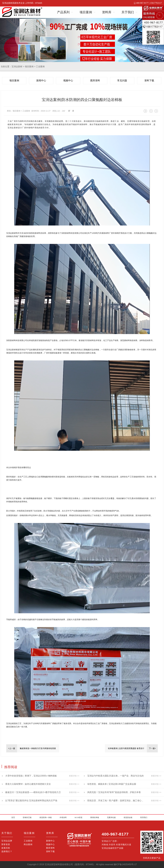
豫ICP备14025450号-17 (125, 864)
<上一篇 (12, 748)
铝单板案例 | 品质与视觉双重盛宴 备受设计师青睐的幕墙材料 (126, 750)
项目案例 (86, 12)
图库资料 (95, 81)
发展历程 (6, 848)
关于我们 (128, 12)
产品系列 (63, 12)
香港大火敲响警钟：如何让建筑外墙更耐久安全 (26, 784)
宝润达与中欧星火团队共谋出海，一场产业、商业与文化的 (114, 776)
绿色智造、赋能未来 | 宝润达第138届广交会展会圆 (110, 784)
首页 (13, 817)
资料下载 (149, 81)
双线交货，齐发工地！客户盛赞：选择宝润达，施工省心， (114, 801)
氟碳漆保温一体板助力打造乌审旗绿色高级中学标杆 (38, 750)
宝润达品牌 (7, 841)
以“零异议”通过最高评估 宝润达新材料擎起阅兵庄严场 (30, 801)
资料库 (107, 12)
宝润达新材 (17, 67)
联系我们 (144, 817)
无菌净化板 (111, 817)
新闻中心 (41, 81)
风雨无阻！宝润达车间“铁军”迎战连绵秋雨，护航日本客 (112, 792)
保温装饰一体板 (46, 817)
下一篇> (152, 748)
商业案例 (28, 844)
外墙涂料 (63, 817)
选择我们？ (7, 851)
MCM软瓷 (78, 817)
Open (71, 12)
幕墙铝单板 (95, 817)
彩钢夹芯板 (27, 817)
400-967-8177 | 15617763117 (149, 3)
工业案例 (40, 67)
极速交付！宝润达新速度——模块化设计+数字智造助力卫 (31, 792)
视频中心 (68, 81)
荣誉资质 (6, 844)
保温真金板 (128, 817)
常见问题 (122, 81)
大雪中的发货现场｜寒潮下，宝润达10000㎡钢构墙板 (29, 776)
